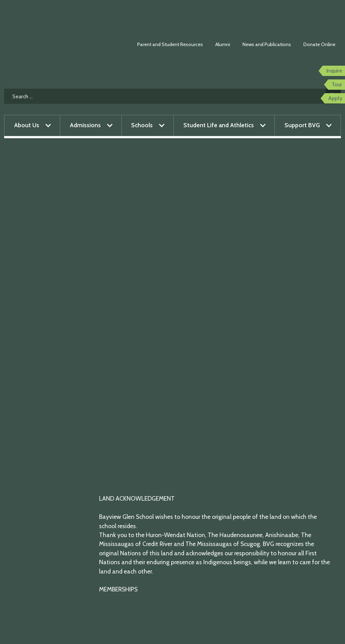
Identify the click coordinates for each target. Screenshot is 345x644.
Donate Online (319, 44)
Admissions (85, 125)
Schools (142, 125)
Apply (335, 98)
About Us (27, 125)
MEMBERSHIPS (118, 589)
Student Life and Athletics (219, 125)
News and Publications (267, 44)
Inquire (334, 71)
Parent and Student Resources (170, 44)
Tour (337, 84)
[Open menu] (48, 125)
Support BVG (302, 125)
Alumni (223, 44)
